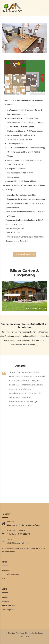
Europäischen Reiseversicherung (24, 344)
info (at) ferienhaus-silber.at (17, 543)
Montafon (5, 597)
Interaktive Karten (9, 605)
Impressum (6, 570)
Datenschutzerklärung (10, 574)
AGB (4, 578)
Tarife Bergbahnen (9, 610)
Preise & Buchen (24, 254)
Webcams (6, 601)
